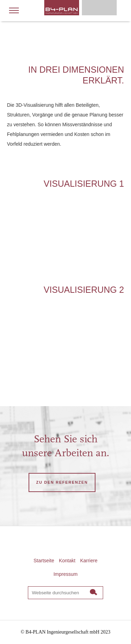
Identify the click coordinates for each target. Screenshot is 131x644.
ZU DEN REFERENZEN (62, 482)
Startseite (44, 561)
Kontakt (67, 561)
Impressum (65, 574)
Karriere (89, 561)
